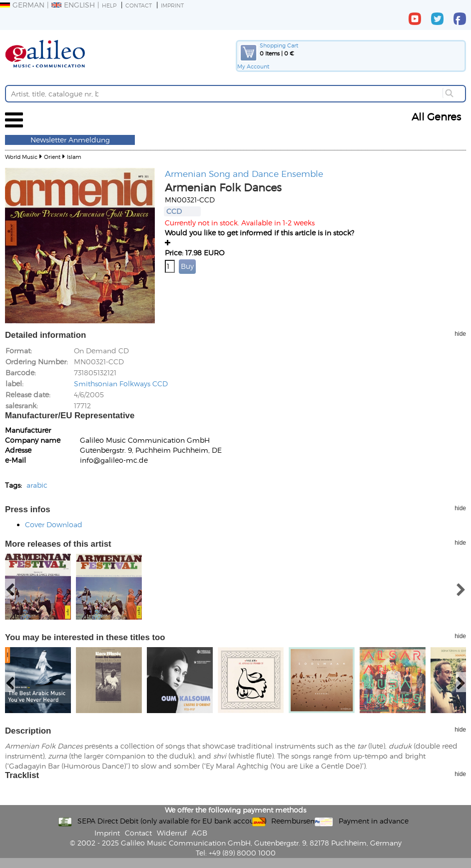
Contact (139, 5)
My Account (253, 66)
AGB (200, 833)
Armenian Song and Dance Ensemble (244, 173)
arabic (37, 485)
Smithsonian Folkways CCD (121, 384)
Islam (74, 157)
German (22, 5)
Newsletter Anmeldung (70, 140)
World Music (21, 157)
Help (109, 5)
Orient (52, 157)
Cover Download (54, 524)
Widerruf (172, 833)
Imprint (172, 5)
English (73, 5)
